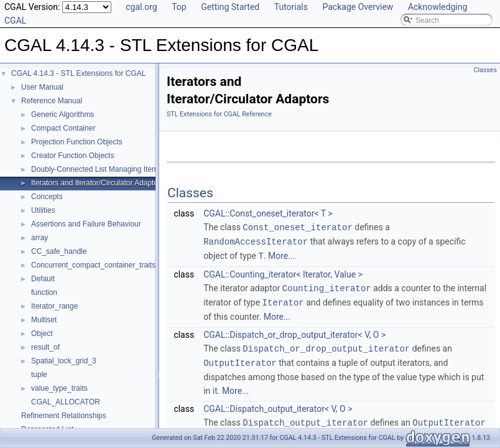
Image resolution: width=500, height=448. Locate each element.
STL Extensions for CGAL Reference (219, 114)
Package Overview (358, 7)
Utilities (43, 210)
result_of (45, 347)
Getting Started (230, 7)
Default (43, 279)
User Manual (42, 87)
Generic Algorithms (62, 114)
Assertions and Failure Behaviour (86, 224)
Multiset (44, 320)
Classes (485, 70)
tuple (39, 375)
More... (281, 254)
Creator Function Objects (72, 156)
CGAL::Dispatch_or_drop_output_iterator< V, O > (294, 332)
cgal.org (141, 7)
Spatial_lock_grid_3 (64, 361)
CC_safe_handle (59, 251)
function (44, 292)
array (39, 238)
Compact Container (63, 128)
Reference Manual (52, 101)
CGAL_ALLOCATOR (66, 402)
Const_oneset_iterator (297, 227)
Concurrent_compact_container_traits (93, 265)
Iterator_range (54, 306)
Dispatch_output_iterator (305, 418)
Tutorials (291, 7)
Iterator (283, 300)
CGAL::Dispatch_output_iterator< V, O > (278, 404)
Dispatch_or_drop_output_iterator (326, 345)
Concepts (47, 197)
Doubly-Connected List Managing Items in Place (111, 169)
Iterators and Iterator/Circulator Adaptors (98, 183)
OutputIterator (240, 359)
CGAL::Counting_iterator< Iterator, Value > (283, 273)
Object (42, 334)
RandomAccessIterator (256, 240)
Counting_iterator (327, 286)
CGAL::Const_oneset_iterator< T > (268, 213)
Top (179, 7)
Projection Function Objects (77, 142)
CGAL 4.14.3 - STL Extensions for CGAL (79, 73)
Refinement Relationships (64, 416)
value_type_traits (59, 388)
